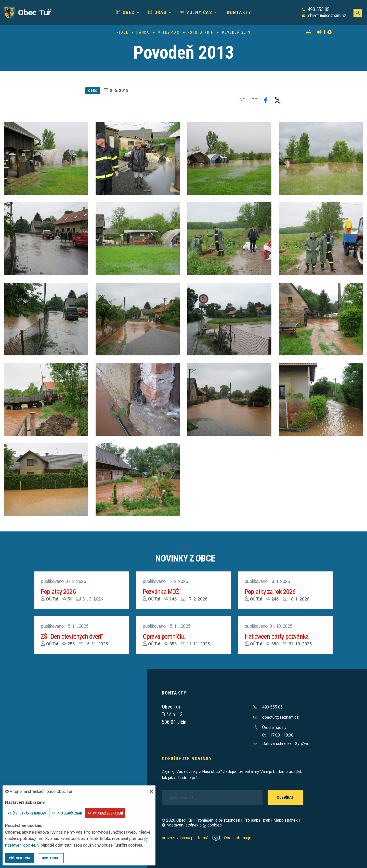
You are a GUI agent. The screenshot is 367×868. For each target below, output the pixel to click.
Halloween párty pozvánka (277, 636)
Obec (125, 12)
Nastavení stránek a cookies (192, 825)
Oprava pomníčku (164, 636)
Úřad (157, 12)
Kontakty (238, 12)
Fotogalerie (201, 33)
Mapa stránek (286, 820)
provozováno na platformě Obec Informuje (207, 838)
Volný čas (196, 12)
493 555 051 (320, 9)
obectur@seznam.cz (327, 16)
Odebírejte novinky (187, 759)
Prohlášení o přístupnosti (218, 820)
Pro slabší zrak (257, 820)
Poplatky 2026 (58, 592)
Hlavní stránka (133, 33)
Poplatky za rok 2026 (270, 592)
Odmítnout (51, 858)
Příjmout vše (20, 858)
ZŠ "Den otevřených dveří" (72, 636)
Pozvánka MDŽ (161, 592)
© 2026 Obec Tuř (177, 820)
